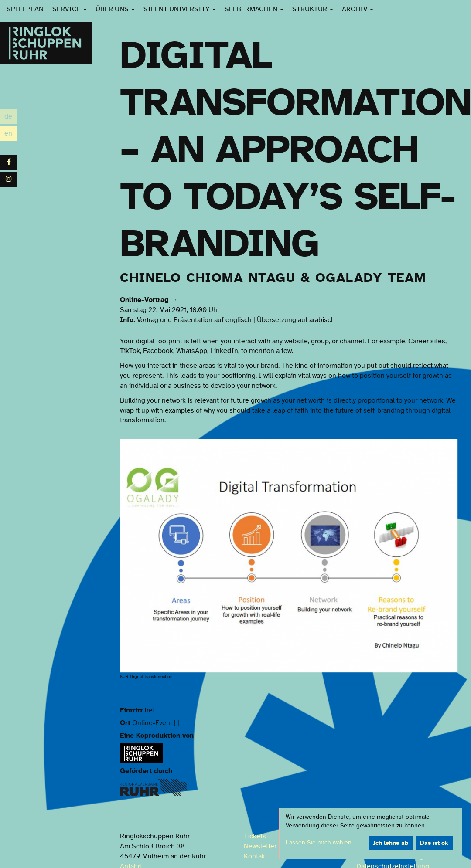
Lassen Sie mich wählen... (321, 843)
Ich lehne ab (391, 843)
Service (70, 9)
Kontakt (256, 856)
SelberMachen (254, 9)
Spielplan (25, 9)
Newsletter (260, 846)
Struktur (313, 9)
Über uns (115, 9)
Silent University (180, 9)
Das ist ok (434, 843)
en (10, 134)
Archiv (358, 9)
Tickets (255, 836)
